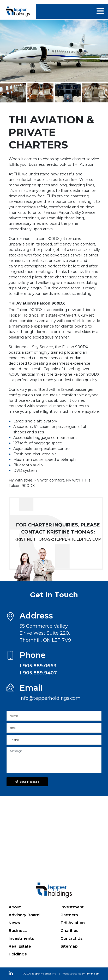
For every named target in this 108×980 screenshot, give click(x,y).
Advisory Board (24, 915)
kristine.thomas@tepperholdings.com (58, 539)
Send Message (27, 782)
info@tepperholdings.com (50, 698)
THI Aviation (73, 923)
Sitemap (69, 946)
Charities (69, 930)
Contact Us (71, 938)
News (14, 923)
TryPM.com (92, 974)
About (15, 907)
